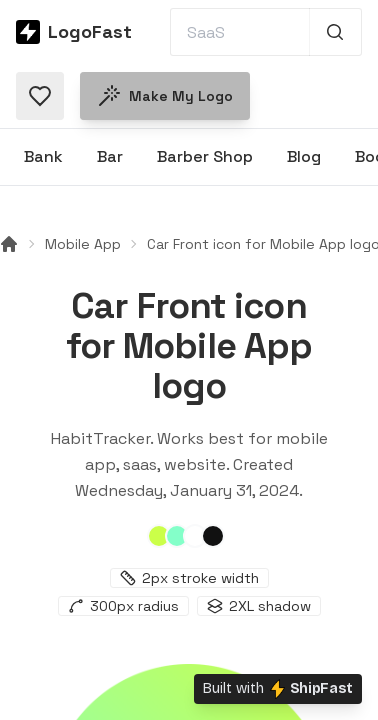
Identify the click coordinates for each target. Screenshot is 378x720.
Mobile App (83, 244)
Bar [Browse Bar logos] (110, 156)
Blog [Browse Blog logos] (304, 156)
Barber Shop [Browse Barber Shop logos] (205, 156)
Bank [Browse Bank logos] (43, 156)
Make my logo (165, 96)
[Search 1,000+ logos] (335, 32)
